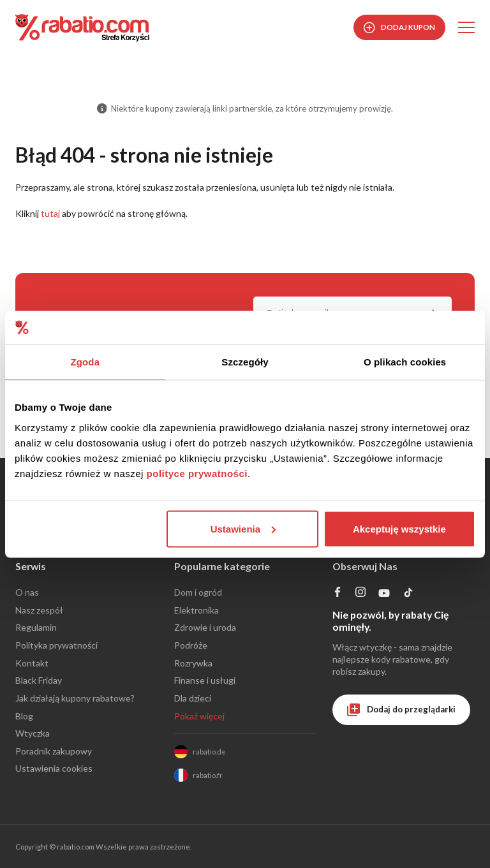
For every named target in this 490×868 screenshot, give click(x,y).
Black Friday (39, 680)
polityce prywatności (197, 473)
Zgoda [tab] (85, 362)
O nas (27, 592)
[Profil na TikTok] (409, 595)
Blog (24, 716)
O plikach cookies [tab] (405, 362)
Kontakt (32, 663)
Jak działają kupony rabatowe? (75, 698)
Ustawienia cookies (54, 768)
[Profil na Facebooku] (338, 593)
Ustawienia (243, 528)
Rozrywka (193, 663)
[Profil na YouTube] (384, 596)
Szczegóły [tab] (245, 362)
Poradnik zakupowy (54, 751)
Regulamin (36, 627)
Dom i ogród (198, 592)
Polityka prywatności (56, 645)
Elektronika (197, 610)
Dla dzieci (193, 698)
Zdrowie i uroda (205, 627)
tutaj (50, 213)
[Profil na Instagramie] (360, 593)
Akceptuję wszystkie (399, 528)
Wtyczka (33, 733)
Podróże (191, 645)
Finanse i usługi (205, 680)
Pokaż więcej (199, 716)
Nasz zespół (39, 610)
